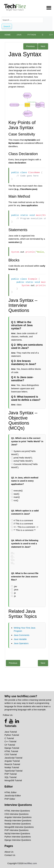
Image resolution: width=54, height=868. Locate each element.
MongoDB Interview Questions (19, 827)
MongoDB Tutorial (13, 780)
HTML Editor (11, 792)
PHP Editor (10, 799)
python (32, 35)
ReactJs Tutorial (12, 764)
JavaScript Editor (13, 796)
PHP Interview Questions (16, 830)
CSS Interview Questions (16, 814)
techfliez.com (31, 863)
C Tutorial (9, 738)
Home (8, 35)
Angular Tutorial (12, 761)
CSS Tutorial (11, 754)
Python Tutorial (12, 735)
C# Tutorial (10, 745)
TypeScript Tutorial (13, 771)
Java (19, 35)
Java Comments (21, 635)
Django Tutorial (12, 748)
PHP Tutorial (11, 774)
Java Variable (20, 639)
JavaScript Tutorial (13, 758)
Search (7, 26)
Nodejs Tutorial (12, 767)
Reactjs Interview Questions (18, 820)
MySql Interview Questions (17, 833)
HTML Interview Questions (17, 811)
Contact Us (10, 855)
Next (43, 46)
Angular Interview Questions (18, 817)
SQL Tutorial (10, 777)
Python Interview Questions (18, 837)
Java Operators (21, 643)
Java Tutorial (11, 732)
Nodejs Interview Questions (18, 824)
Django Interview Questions (18, 840)
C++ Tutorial (10, 741)
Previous (30, 46)
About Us (9, 852)
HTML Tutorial (11, 751)
